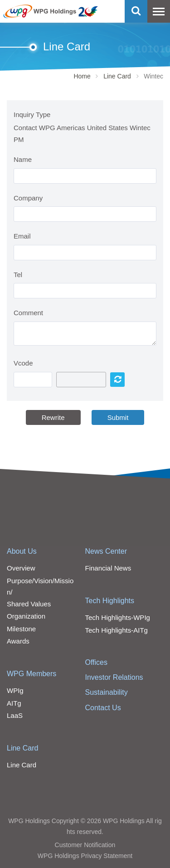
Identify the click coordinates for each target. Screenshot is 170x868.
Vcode (23, 363)
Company (28, 198)
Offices (97, 662)
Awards (18, 641)
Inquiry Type (32, 115)
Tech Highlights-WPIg (118, 617)
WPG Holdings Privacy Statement (85, 856)
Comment (28, 313)
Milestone (21, 629)
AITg (14, 703)
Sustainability (107, 692)
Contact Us (103, 708)
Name (23, 159)
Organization (26, 616)
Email (22, 236)
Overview (21, 568)
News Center (106, 551)
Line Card (117, 76)
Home (82, 76)
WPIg (15, 690)
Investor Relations (114, 677)
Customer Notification (85, 845)
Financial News (108, 568)
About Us (22, 551)
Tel (18, 275)
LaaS (15, 715)
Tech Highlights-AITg (117, 630)
